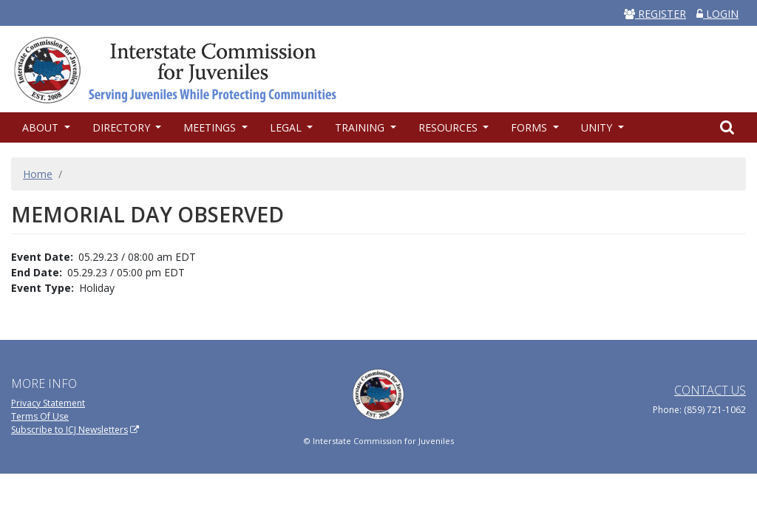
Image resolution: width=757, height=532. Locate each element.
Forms (530, 127)
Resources (449, 127)
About (42, 127)
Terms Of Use (40, 416)
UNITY (598, 127)
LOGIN (717, 14)
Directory (123, 127)
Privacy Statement (48, 403)
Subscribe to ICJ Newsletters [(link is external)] (75, 430)
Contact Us (710, 390)
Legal (287, 127)
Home (38, 174)
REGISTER (655, 14)
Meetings (211, 127)
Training (361, 127)
